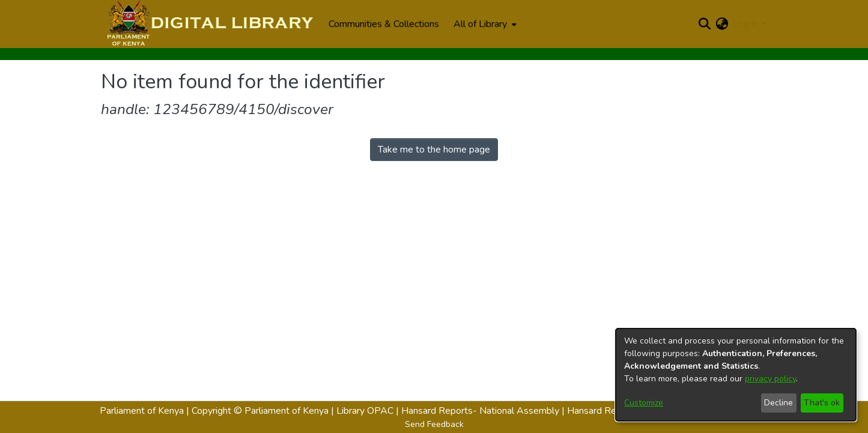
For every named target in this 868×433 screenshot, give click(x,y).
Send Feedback (434, 424)
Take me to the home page (434, 150)
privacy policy (770, 379)
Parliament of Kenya (142, 411)
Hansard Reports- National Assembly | (484, 411)
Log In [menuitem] (746, 24)
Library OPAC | (369, 411)
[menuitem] (484, 24)
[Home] (209, 24)
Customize (644, 403)
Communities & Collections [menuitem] (384, 24)
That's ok (822, 403)
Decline (778, 403)
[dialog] (736, 375)
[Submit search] (704, 24)
